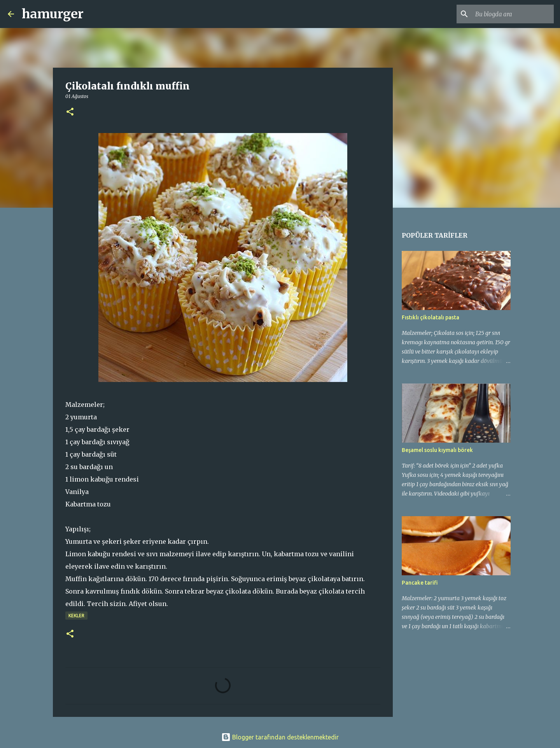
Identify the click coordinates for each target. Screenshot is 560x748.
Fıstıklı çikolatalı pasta (430, 317)
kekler (76, 616)
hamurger (53, 14)
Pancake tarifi (420, 583)
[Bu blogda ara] (513, 14)
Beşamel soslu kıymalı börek (437, 450)
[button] (70, 112)
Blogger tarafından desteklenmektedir (280, 737)
